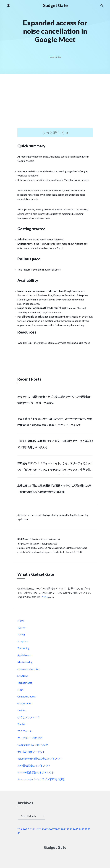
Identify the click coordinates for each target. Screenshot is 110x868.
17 (53, 829)
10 (32, 829)
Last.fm (21, 710)
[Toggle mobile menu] (8, 5)
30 (19, 833)
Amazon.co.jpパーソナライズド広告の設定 (41, 779)
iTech (20, 690)
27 (83, 829)
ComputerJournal (27, 696)
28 (86, 829)
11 (35, 829)
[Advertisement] (55, 103)
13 (41, 829)
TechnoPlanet (25, 683)
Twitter (21, 627)
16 (50, 829)
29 (89, 829)
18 (56, 829)
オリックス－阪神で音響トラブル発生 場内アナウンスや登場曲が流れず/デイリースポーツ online (54, 400)
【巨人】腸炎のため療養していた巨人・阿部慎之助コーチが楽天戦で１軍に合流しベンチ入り (55, 444)
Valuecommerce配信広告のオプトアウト (40, 759)
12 (38, 829)
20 (62, 829)
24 (74, 829)
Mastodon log (25, 662)
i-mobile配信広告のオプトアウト (36, 772)
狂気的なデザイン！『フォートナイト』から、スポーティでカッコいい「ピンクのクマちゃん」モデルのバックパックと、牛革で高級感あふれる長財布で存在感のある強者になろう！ (55, 468)
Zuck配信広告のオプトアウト (34, 765)
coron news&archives (29, 669)
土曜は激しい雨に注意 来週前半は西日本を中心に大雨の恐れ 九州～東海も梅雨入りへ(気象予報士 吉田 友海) (54, 489)
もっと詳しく (55, 132)
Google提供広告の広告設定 (33, 745)
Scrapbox (23, 641)
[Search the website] (102, 5)
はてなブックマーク (29, 717)
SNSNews (23, 676)
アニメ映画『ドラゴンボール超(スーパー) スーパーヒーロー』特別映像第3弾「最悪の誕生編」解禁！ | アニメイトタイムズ (55, 422)
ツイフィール (25, 731)
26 (80, 829)
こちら (45, 597)
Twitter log (23, 648)
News (21, 621)
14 (44, 829)
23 (71, 829)
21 (65, 829)
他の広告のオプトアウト (31, 752)
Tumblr (21, 724)
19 (59, 829)
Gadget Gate (55, 5)
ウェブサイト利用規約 (30, 738)
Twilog (21, 634)
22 (68, 829)
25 (77, 829)
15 (47, 829)
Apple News (24, 655)
